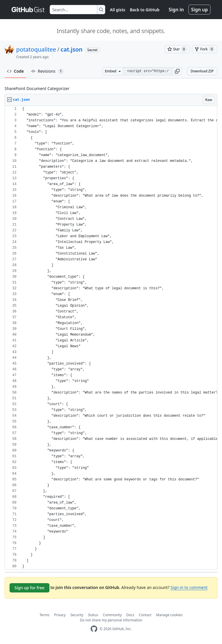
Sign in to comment (189, 587)
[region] (111, 338)
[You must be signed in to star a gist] (177, 49)
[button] (177, 71)
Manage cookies (169, 615)
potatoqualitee (36, 49)
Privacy (60, 615)
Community (112, 615)
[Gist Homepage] (28, 10)
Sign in (176, 10)
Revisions (47, 71)
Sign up (199, 10)
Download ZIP (202, 71)
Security (77, 615)
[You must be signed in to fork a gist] (205, 49)
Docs (130, 615)
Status (93, 615)
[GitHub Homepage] (94, 629)
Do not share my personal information (111, 620)
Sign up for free (29, 588)
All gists (118, 10)
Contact (145, 615)
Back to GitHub (145, 10)
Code (15, 71)
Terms (45, 615)
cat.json (72, 49)
